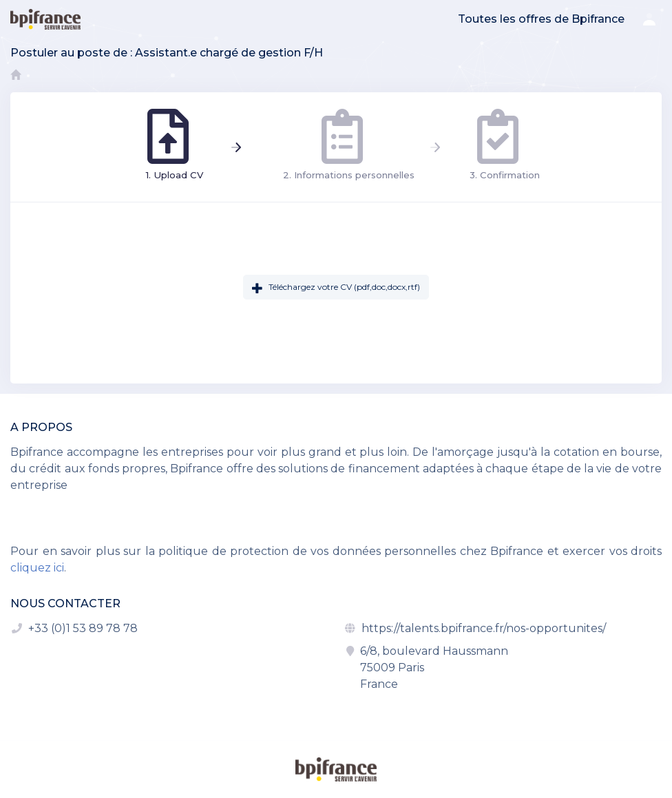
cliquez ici (37, 568)
